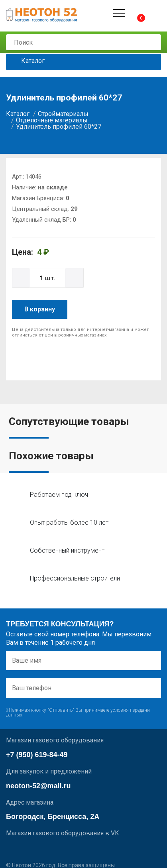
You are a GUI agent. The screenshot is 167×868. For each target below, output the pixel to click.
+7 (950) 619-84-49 (37, 755)
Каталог (27, 61)
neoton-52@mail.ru (38, 786)
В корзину (40, 309)
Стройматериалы (63, 114)
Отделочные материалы (52, 120)
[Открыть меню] (119, 13)
